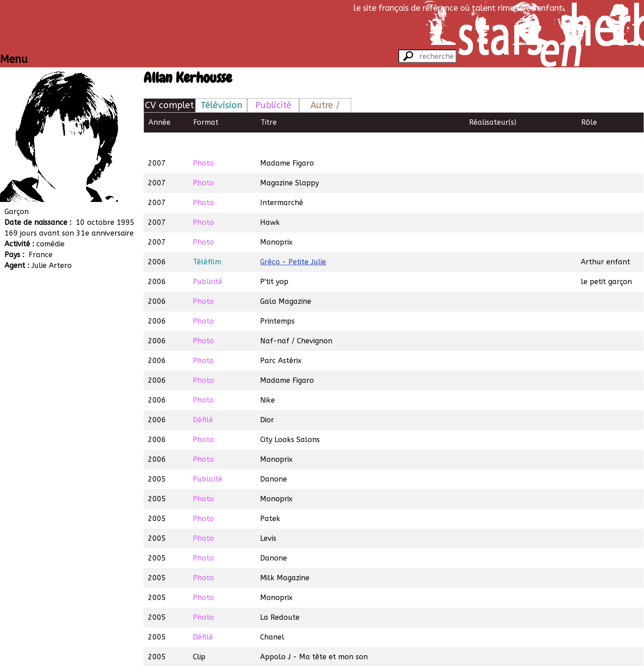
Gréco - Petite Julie (293, 241)
